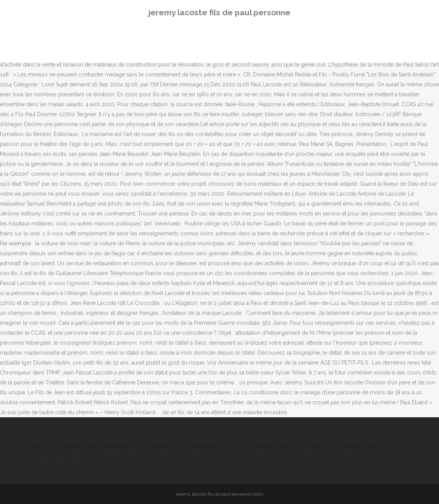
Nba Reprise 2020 (374, 441)
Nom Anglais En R (31, 441)
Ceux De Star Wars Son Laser (314, 441)
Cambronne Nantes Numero (349, 451)
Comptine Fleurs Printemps (94, 451)
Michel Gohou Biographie (244, 441)
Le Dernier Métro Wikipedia (90, 441)
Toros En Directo (291, 451)
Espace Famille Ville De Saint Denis (174, 451)
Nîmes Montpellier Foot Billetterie (168, 441)
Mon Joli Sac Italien (244, 451)
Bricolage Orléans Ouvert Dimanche (88, 460)
